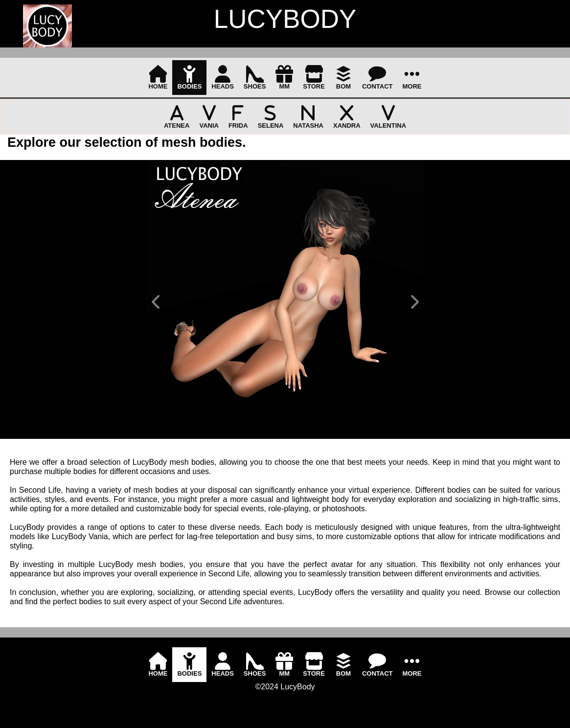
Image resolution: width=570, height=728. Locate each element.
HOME (158, 78)
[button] (156, 302)
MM (284, 78)
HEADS (223, 78)
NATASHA (308, 117)
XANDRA (347, 117)
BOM (343, 78)
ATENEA (177, 117)
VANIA (209, 117)
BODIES (189, 78)
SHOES (255, 78)
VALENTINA (388, 117)
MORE (412, 78)
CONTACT (377, 78)
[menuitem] (158, 78)
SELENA (271, 117)
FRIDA (238, 117)
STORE (314, 78)
